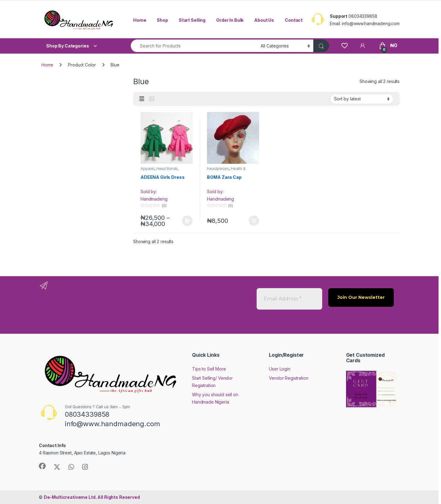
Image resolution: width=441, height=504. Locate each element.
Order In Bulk (230, 20)
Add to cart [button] (254, 221)
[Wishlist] (344, 45)
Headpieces (218, 169)
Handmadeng (154, 199)
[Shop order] (362, 99)
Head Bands (167, 169)
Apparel (147, 169)
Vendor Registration (288, 378)
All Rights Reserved (92, 497)
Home (140, 20)
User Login (280, 369)
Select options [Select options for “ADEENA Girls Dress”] (187, 221)
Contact (294, 20)
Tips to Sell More (209, 369)
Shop (162, 20)
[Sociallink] (42, 466)
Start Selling (192, 20)
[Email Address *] (289, 299)
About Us (264, 20)
